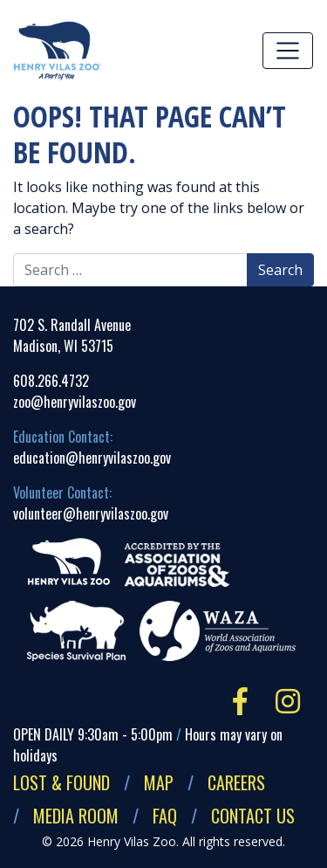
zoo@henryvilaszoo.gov (75, 402)
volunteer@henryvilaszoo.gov (91, 513)
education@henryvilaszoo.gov (92, 458)
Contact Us (253, 816)
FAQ (165, 816)
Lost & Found (61, 782)
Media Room (76, 816)
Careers (236, 782)
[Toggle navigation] (288, 51)
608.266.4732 (51, 381)
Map (159, 782)
